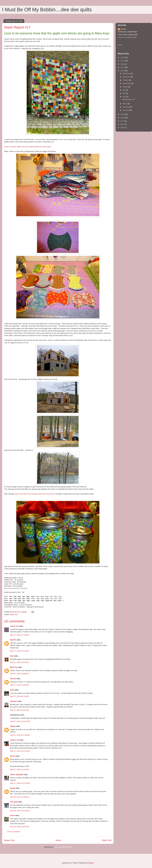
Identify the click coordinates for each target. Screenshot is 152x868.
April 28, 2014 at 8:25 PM (19, 827)
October (126, 80)
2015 (123, 67)
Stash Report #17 (129, 100)
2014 (123, 71)
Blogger (91, 863)
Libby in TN (15, 740)
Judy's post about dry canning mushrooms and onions (34, 494)
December (127, 73)
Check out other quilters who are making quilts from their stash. (28, 147)
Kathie (13, 788)
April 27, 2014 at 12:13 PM (20, 751)
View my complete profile (127, 37)
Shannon (14, 701)
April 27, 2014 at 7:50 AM (19, 635)
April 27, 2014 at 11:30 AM (20, 735)
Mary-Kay (14, 667)
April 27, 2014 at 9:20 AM (19, 696)
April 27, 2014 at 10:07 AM (20, 721)
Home (58, 840)
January (126, 110)
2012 (123, 118)
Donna (13, 756)
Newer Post (9, 840)
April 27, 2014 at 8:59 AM (19, 674)
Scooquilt (14, 802)
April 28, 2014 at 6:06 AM (19, 797)
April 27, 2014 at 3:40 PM (19, 770)
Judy (12, 690)
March (125, 104)
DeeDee (124, 29)
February (126, 107)
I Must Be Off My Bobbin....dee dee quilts (47, 10)
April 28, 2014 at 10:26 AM (20, 811)
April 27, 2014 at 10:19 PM (20, 783)
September (127, 83)
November (127, 77)
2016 (123, 64)
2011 (123, 121)
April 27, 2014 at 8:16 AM (19, 651)
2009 (123, 128)
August (125, 87)
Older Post (107, 840)
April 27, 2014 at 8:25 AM (19, 662)
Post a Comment (14, 832)
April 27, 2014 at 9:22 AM (19, 710)
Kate (12, 656)
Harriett (13, 679)
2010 (123, 124)
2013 (123, 114)
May (124, 93)
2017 (123, 61)
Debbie (13, 726)
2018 (123, 57)
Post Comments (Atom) (63, 847)
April (124, 97)
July (124, 90)
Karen (12, 815)
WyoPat (13, 640)
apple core (14, 614)
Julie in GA (14, 626)
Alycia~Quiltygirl (17, 774)
